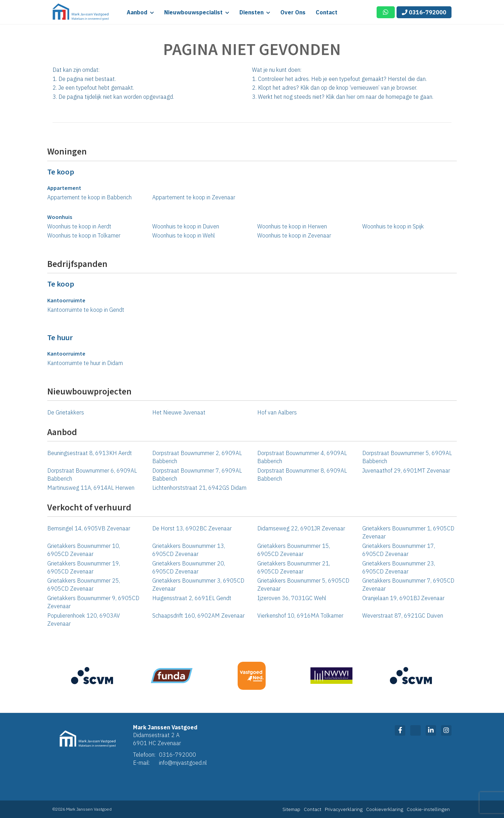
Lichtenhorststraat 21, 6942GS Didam (199, 488)
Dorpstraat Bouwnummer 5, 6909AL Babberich (407, 457)
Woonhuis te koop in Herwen (292, 226)
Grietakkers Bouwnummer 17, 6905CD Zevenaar (399, 550)
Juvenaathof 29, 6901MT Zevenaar (406, 470)
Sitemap (291, 809)
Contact (327, 12)
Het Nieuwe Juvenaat (179, 412)
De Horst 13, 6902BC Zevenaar (192, 528)
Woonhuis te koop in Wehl (184, 235)
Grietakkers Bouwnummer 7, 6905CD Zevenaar (408, 585)
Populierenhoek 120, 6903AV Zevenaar (84, 620)
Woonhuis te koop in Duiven (186, 226)
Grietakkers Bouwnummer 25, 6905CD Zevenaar (84, 585)
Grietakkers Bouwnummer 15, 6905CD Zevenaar (294, 550)
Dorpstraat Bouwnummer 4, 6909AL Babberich (302, 457)
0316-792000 (424, 12)
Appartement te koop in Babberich (89, 197)
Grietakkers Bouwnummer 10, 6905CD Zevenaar (84, 550)
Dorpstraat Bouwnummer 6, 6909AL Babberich (92, 475)
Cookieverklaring (385, 809)
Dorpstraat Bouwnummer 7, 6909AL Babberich (197, 475)
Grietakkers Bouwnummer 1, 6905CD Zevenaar (408, 532)
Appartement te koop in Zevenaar (194, 197)
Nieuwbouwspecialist (197, 12)
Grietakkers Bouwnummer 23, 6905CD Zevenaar (399, 567)
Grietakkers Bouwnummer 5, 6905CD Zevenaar (303, 585)
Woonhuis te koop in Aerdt (79, 226)
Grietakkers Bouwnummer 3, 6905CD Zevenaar (198, 585)
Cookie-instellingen (428, 809)
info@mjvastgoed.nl (183, 763)
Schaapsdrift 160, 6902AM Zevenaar (198, 616)
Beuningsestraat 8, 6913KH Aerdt (90, 453)
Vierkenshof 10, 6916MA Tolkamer (300, 616)
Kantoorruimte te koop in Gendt (86, 310)
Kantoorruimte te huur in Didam (85, 363)
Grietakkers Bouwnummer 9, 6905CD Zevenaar (93, 602)
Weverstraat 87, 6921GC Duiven (403, 616)
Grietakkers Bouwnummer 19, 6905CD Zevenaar (84, 567)
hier (351, 97)
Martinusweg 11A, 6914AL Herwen (91, 488)
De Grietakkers (66, 412)
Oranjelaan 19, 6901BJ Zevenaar (403, 598)
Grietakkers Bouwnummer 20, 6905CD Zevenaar (189, 567)
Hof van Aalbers (277, 412)
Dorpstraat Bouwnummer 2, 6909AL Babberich (197, 457)
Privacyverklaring (344, 809)
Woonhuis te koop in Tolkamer (84, 235)
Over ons (293, 12)
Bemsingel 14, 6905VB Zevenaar (89, 528)
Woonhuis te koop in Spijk (393, 226)
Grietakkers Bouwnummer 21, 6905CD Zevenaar (294, 567)
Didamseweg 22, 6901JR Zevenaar (301, 528)
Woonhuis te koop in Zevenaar (294, 235)
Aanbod (140, 12)
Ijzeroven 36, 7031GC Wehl (292, 598)
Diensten (255, 12)
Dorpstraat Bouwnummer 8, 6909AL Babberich (302, 475)
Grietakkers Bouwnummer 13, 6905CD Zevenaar (189, 550)
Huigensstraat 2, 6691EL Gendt (192, 598)
